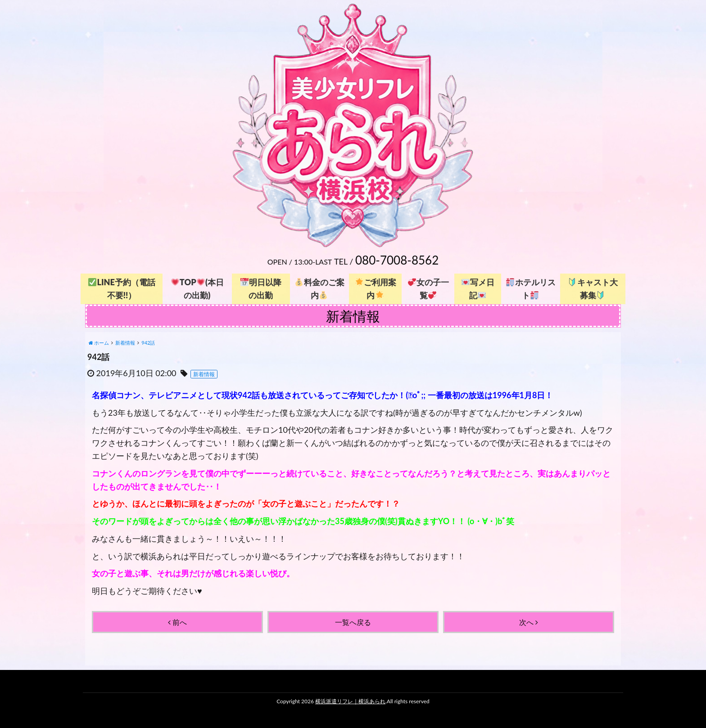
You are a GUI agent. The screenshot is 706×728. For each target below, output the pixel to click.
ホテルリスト (531, 289)
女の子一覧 (428, 289)
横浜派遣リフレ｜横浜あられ (350, 701)
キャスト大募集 (593, 289)
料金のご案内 (319, 289)
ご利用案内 (376, 289)
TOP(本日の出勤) (198, 289)
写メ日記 (478, 289)
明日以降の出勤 (261, 289)
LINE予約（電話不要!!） (122, 289)
